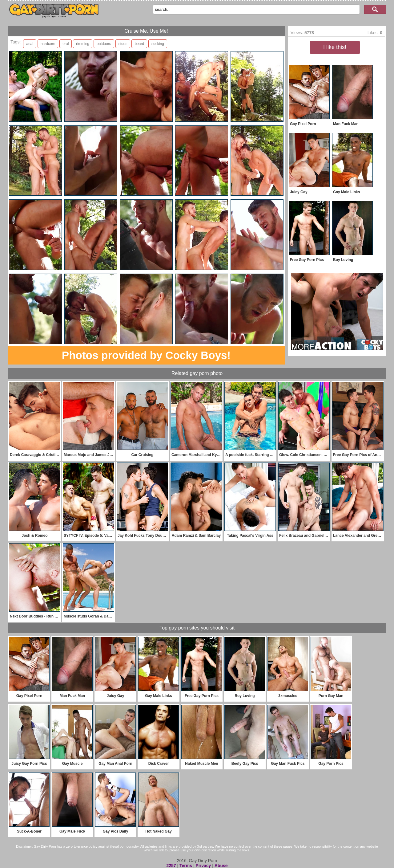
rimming (83, 44)
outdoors (104, 44)
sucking (158, 44)
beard (139, 44)
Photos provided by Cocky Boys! (146, 355)
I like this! (335, 47)
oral (66, 44)
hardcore (48, 44)
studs (123, 44)
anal (30, 44)
